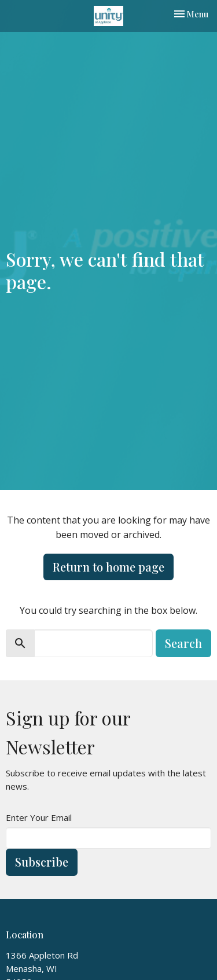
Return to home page (108, 567)
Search (183, 643)
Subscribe (42, 862)
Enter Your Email (39, 817)
